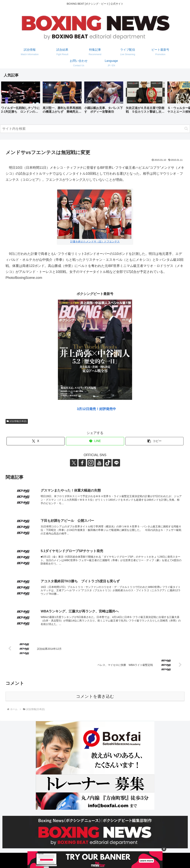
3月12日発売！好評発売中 (96, 409)
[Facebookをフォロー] (82, 463)
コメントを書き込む (95, 696)
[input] (95, 129)
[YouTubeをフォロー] (99, 463)
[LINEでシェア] (95, 441)
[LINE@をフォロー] (116, 463)
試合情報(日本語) (17, 421)
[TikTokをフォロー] (108, 463)
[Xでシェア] (36, 441)
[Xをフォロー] (74, 463)
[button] (183, 99)
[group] (21, 99)
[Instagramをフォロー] (91, 463)
